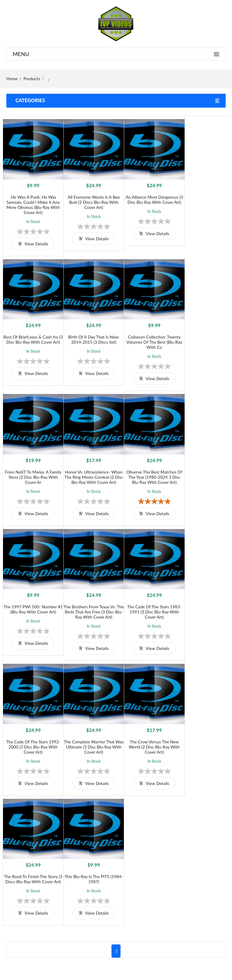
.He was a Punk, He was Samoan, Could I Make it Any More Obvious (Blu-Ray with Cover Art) (31, 200)
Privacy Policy (114, 873)
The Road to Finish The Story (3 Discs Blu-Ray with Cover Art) (201, 601)
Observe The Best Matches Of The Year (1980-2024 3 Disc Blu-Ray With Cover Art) (31, 470)
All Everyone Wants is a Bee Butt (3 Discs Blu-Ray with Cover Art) (88, 198)
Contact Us (177, 873)
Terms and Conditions (121, 853)
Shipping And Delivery (121, 863)
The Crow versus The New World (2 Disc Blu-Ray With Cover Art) (144, 601)
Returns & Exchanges (120, 883)
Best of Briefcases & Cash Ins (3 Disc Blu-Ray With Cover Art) (201, 198)
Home (172, 853)
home (12, 79)
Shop (171, 863)
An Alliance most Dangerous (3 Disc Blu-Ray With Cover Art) (144, 198)
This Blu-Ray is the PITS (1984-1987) (31, 729)
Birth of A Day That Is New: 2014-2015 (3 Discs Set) (31, 332)
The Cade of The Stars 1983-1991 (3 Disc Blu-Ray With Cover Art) (201, 470)
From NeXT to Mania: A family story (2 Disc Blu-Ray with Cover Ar (144, 334)
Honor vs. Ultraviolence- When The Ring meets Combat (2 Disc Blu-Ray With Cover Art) (201, 337)
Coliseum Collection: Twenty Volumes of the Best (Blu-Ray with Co (88, 334)
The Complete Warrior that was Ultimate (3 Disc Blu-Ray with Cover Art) (88, 601)
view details (31, 239)
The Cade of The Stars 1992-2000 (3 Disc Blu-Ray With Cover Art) (31, 601)
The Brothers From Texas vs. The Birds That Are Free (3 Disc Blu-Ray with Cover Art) (144, 470)
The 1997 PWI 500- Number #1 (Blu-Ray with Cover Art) (88, 468)
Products (32, 79)
